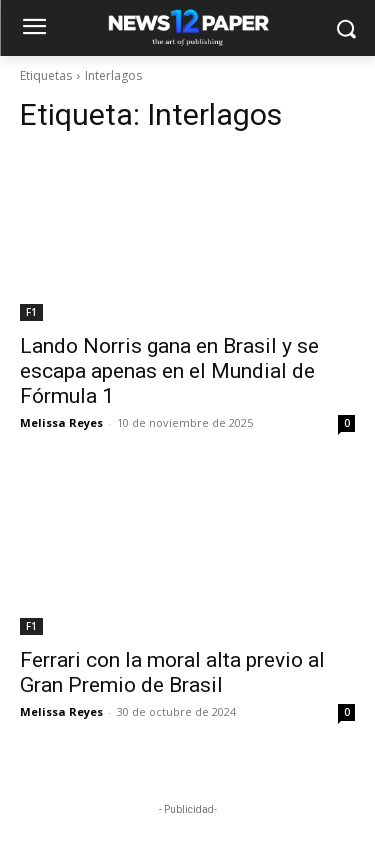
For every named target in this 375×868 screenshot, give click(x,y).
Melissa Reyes (61, 422)
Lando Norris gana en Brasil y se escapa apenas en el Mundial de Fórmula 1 (169, 371)
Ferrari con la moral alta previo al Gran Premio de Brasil (172, 672)
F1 (31, 312)
